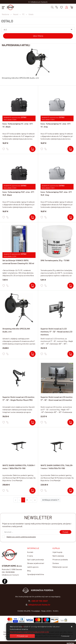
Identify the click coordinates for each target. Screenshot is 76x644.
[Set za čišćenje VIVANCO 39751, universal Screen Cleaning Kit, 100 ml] (32, 286)
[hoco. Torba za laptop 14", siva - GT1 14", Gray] (70, 149)
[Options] (65, 636)
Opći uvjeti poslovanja (35, 560)
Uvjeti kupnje (57, 552)
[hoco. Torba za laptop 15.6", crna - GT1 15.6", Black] (32, 217)
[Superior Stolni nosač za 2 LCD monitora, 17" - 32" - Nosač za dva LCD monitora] (70, 354)
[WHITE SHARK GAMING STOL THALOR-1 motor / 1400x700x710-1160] (70, 491)
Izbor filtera (38, 36)
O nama (30, 556)
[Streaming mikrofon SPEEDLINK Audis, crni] (32, 354)
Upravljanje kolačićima (36, 574)
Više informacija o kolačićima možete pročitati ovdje (29, 632)
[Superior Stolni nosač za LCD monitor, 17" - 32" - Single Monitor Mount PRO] (32, 422)
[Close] (22, 636)
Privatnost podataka (60, 560)
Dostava (56, 563)
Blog (29, 571)
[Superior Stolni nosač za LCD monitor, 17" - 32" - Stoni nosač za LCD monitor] (70, 422)
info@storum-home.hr (39, 605)
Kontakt (30, 552)
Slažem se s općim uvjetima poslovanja (21, 537)
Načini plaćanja (58, 556)
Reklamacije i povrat (60, 567)
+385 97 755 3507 (39, 601)
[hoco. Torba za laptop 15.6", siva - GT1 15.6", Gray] (70, 217)
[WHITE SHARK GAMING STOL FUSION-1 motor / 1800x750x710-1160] (32, 491)
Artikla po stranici (50, 500)
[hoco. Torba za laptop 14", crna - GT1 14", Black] (32, 149)
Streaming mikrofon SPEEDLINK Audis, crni (20, 78)
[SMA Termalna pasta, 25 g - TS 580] (70, 286)
